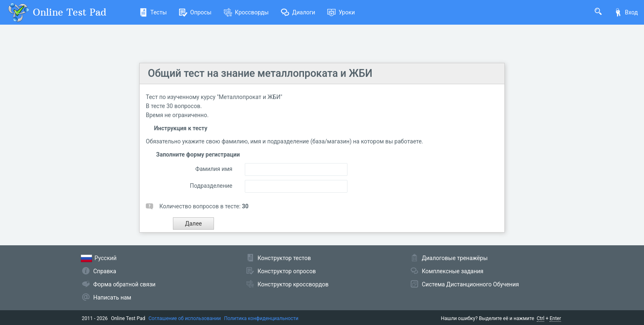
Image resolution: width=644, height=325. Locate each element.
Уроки (341, 12)
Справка (105, 271)
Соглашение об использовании (185, 318)
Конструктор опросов (287, 271)
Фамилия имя (214, 169)
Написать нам (112, 297)
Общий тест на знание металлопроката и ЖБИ (260, 73)
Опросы (195, 12)
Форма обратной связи (124, 284)
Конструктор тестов (284, 258)
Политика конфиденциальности (261, 318)
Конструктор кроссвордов (293, 284)
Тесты (153, 12)
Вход (626, 12)
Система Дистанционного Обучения (470, 284)
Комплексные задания (453, 271)
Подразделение (211, 186)
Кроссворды (246, 12)
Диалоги (298, 12)
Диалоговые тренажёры (455, 258)
